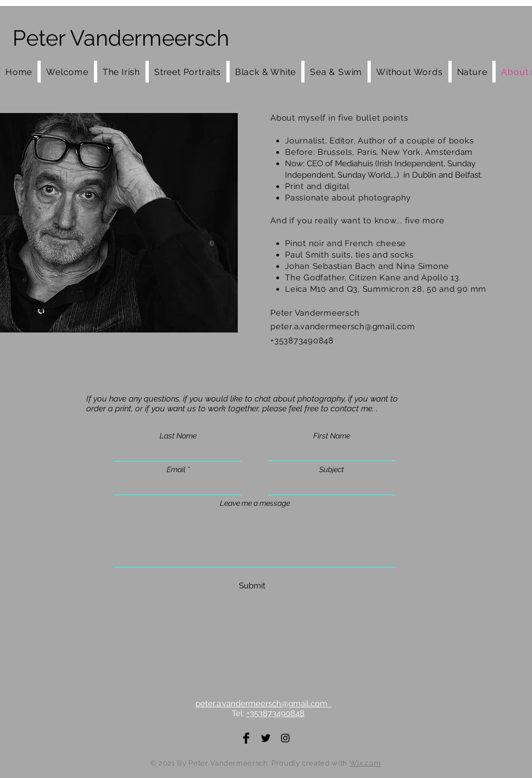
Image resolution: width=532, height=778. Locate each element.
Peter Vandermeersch (121, 38)
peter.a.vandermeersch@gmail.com (343, 327)
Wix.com (365, 763)
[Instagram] (285, 738)
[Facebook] (246, 738)
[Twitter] (266, 738)
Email (176, 469)
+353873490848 (275, 713)
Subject (332, 469)
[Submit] (252, 586)
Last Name (178, 436)
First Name (332, 436)
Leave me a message (255, 503)
